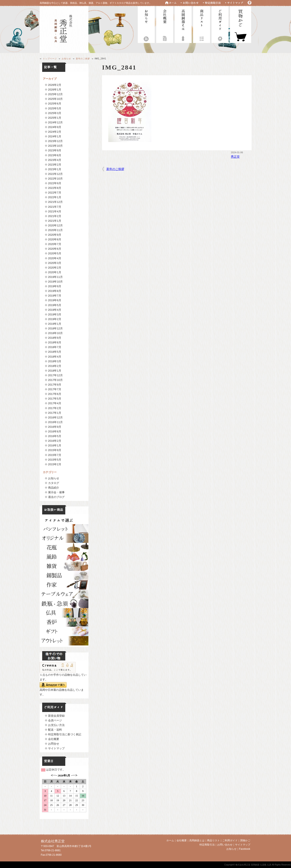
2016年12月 (55, 417)
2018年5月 (55, 352)
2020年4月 (55, 258)
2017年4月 (55, 403)
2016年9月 (55, 427)
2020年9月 (55, 235)
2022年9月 (55, 183)
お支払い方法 (56, 725)
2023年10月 (55, 146)
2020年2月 (55, 268)
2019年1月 (55, 324)
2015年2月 (55, 464)
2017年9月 (55, 385)
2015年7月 (55, 455)
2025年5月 (55, 108)
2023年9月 (55, 150)
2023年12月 (55, 141)
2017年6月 (55, 394)
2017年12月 (55, 375)
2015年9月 (55, 450)
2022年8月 (55, 188)
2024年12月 (55, 122)
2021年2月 (55, 216)
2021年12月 (55, 202)
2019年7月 (55, 296)
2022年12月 (55, 174)
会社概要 (165, 24)
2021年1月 (55, 221)
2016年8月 (55, 431)
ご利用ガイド (220, 24)
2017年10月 (55, 380)
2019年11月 (55, 277)
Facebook (245, 849)
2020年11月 (55, 230)
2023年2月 (55, 165)
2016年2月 (55, 441)
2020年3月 (55, 263)
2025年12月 (55, 94)
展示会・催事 (56, 492)
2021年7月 (55, 207)
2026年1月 (55, 90)
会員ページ (55, 720)
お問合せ (54, 744)
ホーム (170, 840)
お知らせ (146, 24)
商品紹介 (54, 488)
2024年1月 (55, 136)
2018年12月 (55, 328)
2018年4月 (55, 357)
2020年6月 (55, 249)
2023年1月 (55, 169)
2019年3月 (55, 314)
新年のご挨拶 (83, 59)
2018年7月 (55, 347)
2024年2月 (55, 132)
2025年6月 (55, 104)
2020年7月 (55, 244)
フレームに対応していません (64, 795)
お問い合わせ (225, 845)
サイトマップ (56, 748)
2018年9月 (55, 338)
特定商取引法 (207, 845)
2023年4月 (55, 160)
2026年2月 (55, 85)
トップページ (50, 59)
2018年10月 (55, 333)
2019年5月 (55, 305)
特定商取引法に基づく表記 (65, 734)
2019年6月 (55, 300)
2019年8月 (55, 291)
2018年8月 (55, 342)
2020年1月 (55, 272)
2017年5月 (55, 399)
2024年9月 (55, 127)
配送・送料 (55, 730)
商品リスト (202, 24)
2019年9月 (55, 286)
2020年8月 (55, 239)
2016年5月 (55, 436)
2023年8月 (55, 155)
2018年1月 (55, 371)
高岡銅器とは (183, 24)
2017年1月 (55, 413)
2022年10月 (55, 179)
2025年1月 (55, 118)
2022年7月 (55, 193)
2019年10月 (55, 282)
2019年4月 (55, 310)
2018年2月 (55, 366)
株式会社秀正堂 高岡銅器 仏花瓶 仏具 (64, 29)
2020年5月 (55, 253)
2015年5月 (55, 460)
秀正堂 (235, 157)
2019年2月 (55, 319)
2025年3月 (55, 113)
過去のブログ (56, 497)
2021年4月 (55, 211)
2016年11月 (55, 422)
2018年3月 (55, 361)
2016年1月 (55, 445)
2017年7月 (55, 389)
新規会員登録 (56, 716)
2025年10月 (55, 99)
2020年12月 (55, 225)
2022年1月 (55, 197)
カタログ (54, 483)
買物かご (245, 840)
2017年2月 (55, 408)
